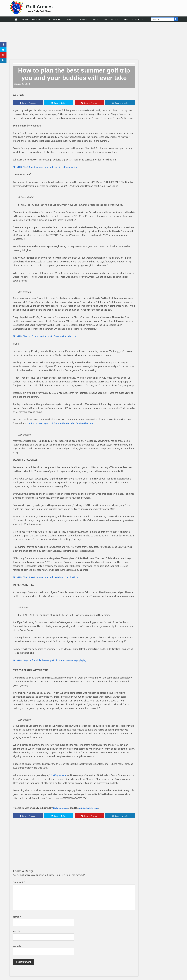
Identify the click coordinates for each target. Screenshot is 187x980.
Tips (126, 19)
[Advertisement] (94, 41)
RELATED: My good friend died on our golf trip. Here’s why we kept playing (52, 660)
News (25, 19)
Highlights (38, 19)
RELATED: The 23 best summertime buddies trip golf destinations (47, 577)
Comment (19, 883)
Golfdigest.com (61, 808)
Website (17, 946)
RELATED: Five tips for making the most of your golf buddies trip (47, 336)
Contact (137, 19)
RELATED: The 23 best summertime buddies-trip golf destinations (47, 167)
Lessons (115, 19)
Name (17, 917)
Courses (69, 19)
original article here (90, 808)
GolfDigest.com (59, 775)
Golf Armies (43, 6)
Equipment (83, 19)
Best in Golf (54, 19)
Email (17, 932)
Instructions (100, 19)
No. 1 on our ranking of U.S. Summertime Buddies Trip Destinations (62, 423)
